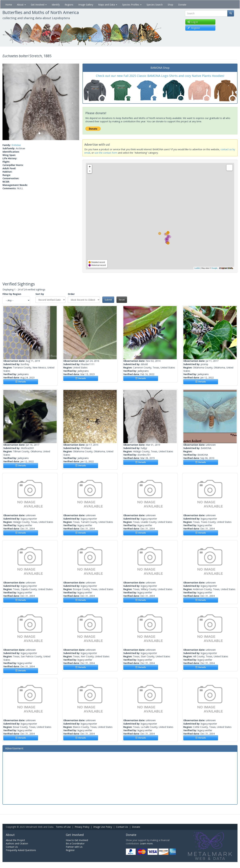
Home (9, 5)
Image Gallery (86, 5)
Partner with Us (74, 847)
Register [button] (194, 28)
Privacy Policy (82, 827)
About (21, 5)
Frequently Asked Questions (21, 850)
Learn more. (147, 843)
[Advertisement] (120, 778)
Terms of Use (63, 827)
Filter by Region (12, 294)
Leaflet (197, 268)
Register (70, 850)
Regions (69, 5)
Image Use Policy (103, 827)
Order (71, 294)
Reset (122, 300)
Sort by (40, 294)
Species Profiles (132, 5)
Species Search (155, 5)
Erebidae (16, 145)
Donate (182, 5)
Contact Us (122, 827)
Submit (108, 300)
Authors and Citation (17, 843)
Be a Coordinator (75, 843)
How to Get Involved (77, 840)
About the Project (15, 840)
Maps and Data (108, 5)
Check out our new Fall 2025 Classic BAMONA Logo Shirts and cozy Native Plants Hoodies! (160, 76)
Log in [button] (193, 22)
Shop (170, 5)
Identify (56, 5)
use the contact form (106, 153)
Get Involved (39, 5)
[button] (8, 102)
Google (214, 268)
